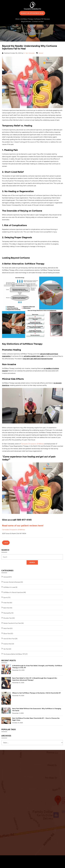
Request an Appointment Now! (32, 13)
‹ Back (6, 543)
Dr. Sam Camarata (29, 53)
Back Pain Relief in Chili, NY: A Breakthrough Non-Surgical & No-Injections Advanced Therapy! (35, 679)
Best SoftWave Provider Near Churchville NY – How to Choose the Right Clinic (36, 719)
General (41, 53)
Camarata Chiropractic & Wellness (32, 444)
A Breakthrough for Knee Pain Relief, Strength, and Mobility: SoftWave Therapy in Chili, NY (37, 666)
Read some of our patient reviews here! (23, 525)
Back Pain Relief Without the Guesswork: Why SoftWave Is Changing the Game (37, 709)
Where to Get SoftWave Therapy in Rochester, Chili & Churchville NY (37, 693)
